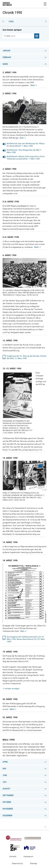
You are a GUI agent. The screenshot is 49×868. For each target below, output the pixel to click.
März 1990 (9, 740)
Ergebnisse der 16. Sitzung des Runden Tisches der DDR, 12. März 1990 (27, 357)
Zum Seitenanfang (45, 827)
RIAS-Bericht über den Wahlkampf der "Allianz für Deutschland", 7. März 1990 (26, 145)
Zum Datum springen (12, 30)
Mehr (33, 85)
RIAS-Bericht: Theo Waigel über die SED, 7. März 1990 (24, 151)
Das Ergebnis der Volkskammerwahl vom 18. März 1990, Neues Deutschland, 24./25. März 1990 (26, 639)
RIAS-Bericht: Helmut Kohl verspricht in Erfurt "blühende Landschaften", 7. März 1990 (26, 158)
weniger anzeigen (12, 688)
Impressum (28, 856)
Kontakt (13, 856)
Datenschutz (17, 863)
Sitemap (34, 863)
